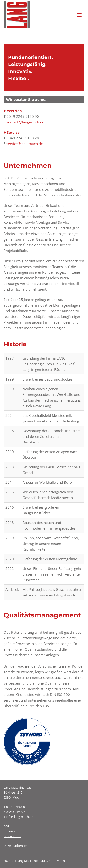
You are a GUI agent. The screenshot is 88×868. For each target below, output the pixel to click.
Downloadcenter (15, 846)
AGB (6, 826)
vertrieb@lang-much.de (25, 122)
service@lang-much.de (25, 144)
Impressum (11, 831)
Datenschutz (12, 836)
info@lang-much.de (19, 817)
